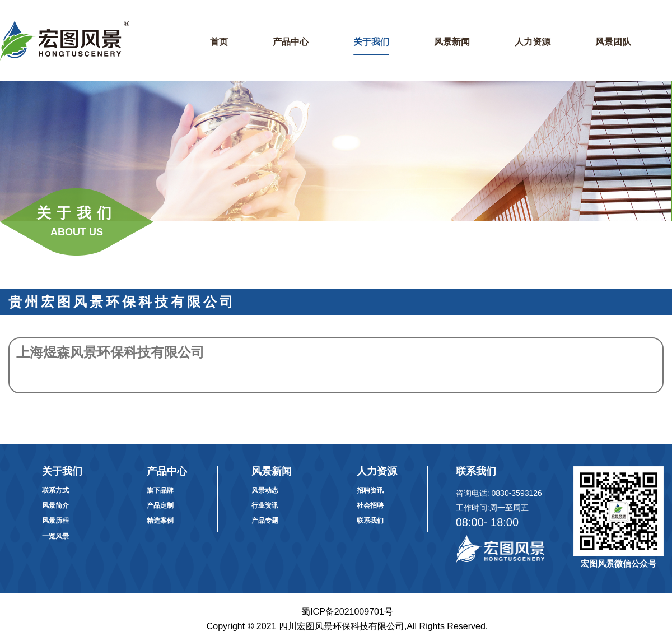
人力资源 (533, 42)
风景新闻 (452, 42)
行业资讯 (265, 505)
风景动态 (265, 490)
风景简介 (55, 505)
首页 (219, 42)
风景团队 (613, 42)
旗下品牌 (160, 490)
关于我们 (371, 42)
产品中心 (291, 42)
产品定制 (160, 505)
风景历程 (55, 521)
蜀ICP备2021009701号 (347, 612)
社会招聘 (370, 505)
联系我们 (370, 521)
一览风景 (55, 536)
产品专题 (265, 521)
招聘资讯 (370, 490)
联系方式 (55, 490)
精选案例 (160, 521)
